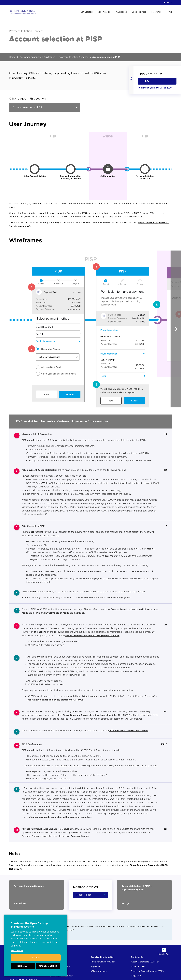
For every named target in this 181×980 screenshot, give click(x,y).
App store (95, 967)
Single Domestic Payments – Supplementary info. (92, 636)
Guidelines (121, 12)
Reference (156, 12)
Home (12, 57)
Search (167, 3)
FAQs (169, 12)
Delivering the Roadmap (61, 976)
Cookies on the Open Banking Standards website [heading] (29, 925)
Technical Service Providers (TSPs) (148, 971)
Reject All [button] (23, 966)
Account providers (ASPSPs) (145, 962)
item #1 (71, 571)
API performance (99, 971)
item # (150, 549)
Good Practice (139, 12)
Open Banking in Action (102, 957)
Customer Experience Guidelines (37, 57)
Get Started (87, 12)
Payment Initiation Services (74, 57)
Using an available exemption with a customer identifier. (61, 817)
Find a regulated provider (103, 962)
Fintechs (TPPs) (139, 967)
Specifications (104, 12)
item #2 (113, 552)
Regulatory (136, 976)
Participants (137, 957)
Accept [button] (36, 958)
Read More (17, 951)
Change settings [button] (48, 966)
